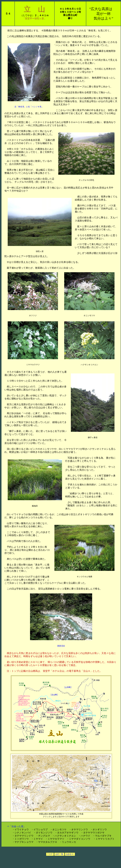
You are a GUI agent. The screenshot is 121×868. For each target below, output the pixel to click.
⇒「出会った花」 (15, 826)
